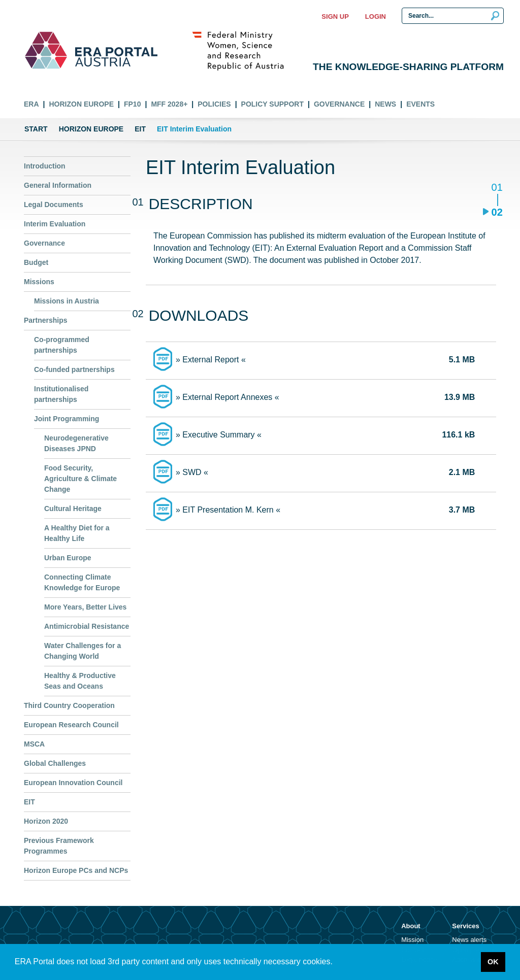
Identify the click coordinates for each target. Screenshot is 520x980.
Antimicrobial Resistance (87, 626)
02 (497, 212)
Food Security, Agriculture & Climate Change (80, 479)
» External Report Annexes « (227, 397)
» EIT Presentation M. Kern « (228, 510)
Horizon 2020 (46, 821)
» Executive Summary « (219, 435)
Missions (39, 282)
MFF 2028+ (169, 104)
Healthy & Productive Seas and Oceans (80, 681)
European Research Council (71, 725)
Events (420, 104)
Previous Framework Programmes (59, 846)
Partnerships (46, 320)
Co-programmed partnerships (62, 345)
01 (497, 188)
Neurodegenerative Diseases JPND (76, 443)
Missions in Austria (67, 301)
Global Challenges (55, 763)
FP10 (132, 104)
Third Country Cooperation (69, 705)
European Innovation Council (73, 783)
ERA (31, 104)
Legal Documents (54, 205)
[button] (336, 963)
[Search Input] (453, 16)
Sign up (335, 16)
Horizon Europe (81, 104)
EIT (140, 129)
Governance (339, 104)
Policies (214, 104)
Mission (412, 940)
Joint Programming (67, 419)
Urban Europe (68, 558)
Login (376, 16)
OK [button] (493, 962)
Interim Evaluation (55, 224)
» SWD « (192, 472)
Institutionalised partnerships (61, 394)
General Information (58, 185)
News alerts (469, 940)
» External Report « (211, 360)
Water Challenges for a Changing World (83, 651)
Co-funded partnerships (74, 369)
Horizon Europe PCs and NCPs (76, 870)
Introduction (45, 166)
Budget (36, 262)
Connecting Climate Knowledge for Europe (82, 582)
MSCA (34, 744)
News (385, 104)
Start (36, 129)
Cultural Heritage (73, 509)
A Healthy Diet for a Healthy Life (77, 533)
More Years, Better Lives (85, 607)
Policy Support (272, 104)
